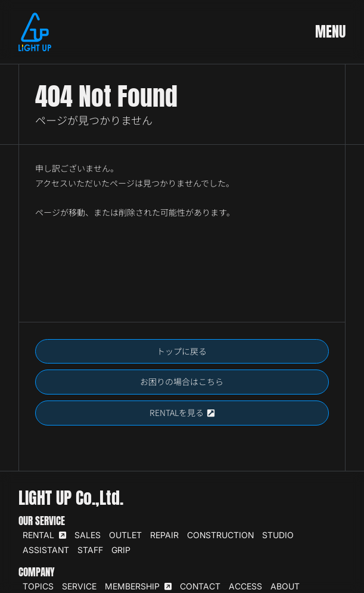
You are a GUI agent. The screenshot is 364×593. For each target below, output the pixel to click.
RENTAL (44, 535)
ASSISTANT (46, 550)
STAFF (90, 550)
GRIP (121, 550)
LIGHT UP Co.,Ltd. (71, 498)
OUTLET (125, 535)
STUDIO (278, 535)
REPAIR (164, 535)
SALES (88, 535)
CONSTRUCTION (220, 535)
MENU (330, 32)
